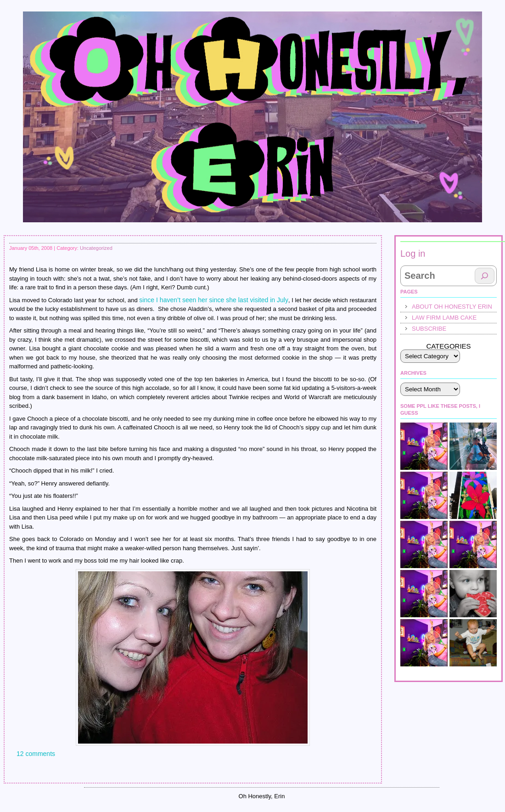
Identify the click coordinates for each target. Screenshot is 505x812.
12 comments (36, 754)
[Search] (485, 276)
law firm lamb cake (444, 318)
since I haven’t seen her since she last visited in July (214, 300)
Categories (448, 346)
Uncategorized (96, 248)
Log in (413, 254)
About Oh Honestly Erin (452, 307)
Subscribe (429, 329)
